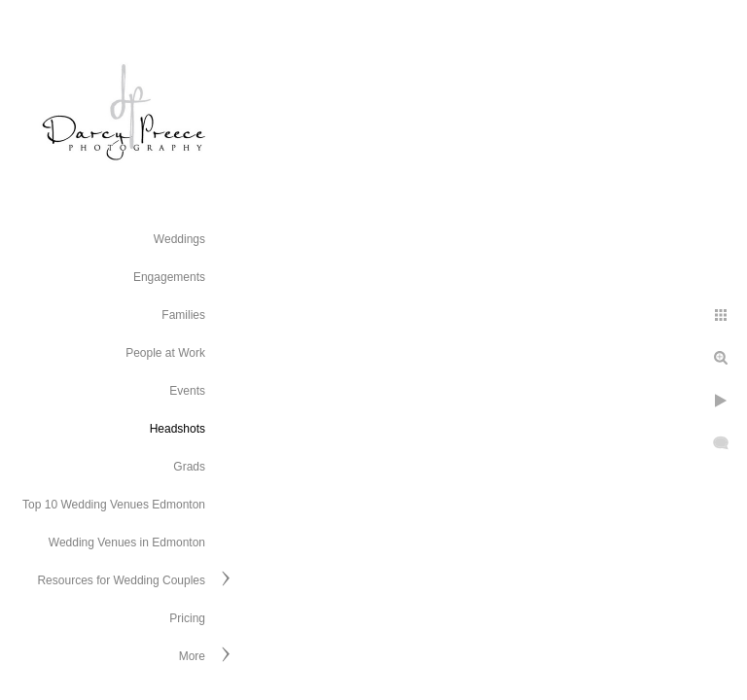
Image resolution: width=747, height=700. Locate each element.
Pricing (187, 618)
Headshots (178, 429)
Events (187, 391)
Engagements (169, 277)
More (192, 656)
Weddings (179, 239)
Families (183, 315)
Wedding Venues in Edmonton (127, 542)
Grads (189, 467)
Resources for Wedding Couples (121, 580)
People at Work (165, 353)
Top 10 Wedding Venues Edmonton (114, 505)
